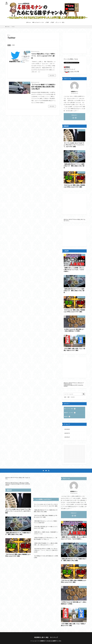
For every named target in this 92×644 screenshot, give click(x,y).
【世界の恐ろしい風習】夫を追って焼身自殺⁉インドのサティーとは (46, 533)
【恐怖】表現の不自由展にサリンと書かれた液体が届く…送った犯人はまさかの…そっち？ (46, 544)
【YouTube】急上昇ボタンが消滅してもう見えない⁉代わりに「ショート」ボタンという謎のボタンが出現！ (46, 550)
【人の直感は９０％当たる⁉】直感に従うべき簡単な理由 (46, 557)
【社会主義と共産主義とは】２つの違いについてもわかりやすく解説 (46, 527)
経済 (52, 22)
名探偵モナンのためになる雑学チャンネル (51, 641)
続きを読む (52, 75)
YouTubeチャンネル (38, 22)
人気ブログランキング (69, 69)
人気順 (13, 45)
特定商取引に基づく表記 (41, 637)
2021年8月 (67, 429)
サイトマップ (54, 637)
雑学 (47, 22)
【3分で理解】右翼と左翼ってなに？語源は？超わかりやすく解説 (74, 349)
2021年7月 (67, 433)
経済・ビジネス (82, 130)
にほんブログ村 (71, 72)
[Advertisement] (74, 43)
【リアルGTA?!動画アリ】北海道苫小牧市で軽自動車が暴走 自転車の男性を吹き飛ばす (43, 87)
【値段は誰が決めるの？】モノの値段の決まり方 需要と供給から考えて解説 (74, 166)
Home (29, 22)
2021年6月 (67, 437)
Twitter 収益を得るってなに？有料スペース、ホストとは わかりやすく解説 (43, 56)
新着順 (9, 45)
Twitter (13, 27)
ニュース (73, 397)
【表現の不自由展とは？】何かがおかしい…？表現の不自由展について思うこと (46, 538)
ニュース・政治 (60, 22)
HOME (8, 27)
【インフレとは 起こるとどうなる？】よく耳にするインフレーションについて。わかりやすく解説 (74, 145)
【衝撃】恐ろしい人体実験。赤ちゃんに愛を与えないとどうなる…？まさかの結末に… (74, 270)
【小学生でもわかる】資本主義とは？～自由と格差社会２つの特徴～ (74, 330)
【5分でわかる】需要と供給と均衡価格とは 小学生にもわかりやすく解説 (74, 186)
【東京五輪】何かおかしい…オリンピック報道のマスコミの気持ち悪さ (46, 522)
